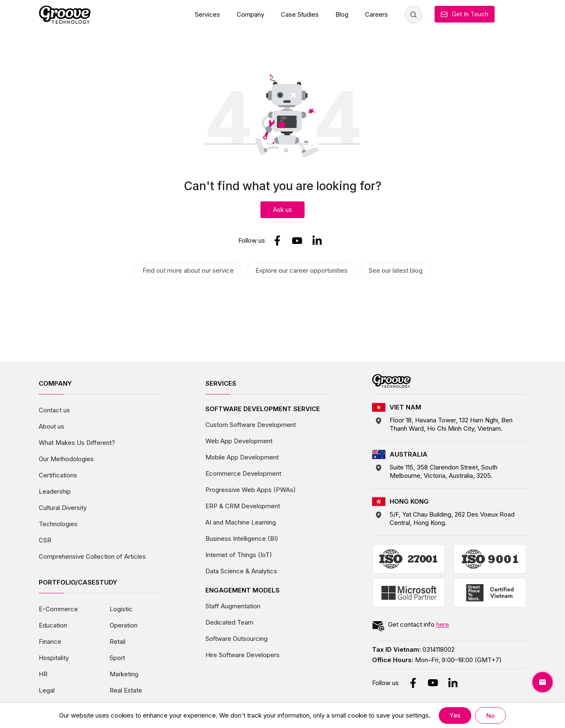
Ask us (282, 210)
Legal (47, 690)
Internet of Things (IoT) (239, 554)
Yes (455, 715)
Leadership (55, 491)
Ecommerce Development (243, 473)
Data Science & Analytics (241, 571)
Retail (117, 641)
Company (250, 14)
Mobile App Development (242, 457)
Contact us (54, 410)
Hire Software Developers (242, 654)
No (491, 716)
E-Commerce (58, 609)
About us (51, 426)
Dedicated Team (229, 622)
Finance (50, 641)
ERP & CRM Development (243, 506)
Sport (117, 657)
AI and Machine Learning (241, 522)
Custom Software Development (251, 424)
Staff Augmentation (233, 606)
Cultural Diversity (63, 507)
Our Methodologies (66, 458)
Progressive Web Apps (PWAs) (251, 489)
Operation (124, 625)
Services (207, 14)
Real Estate (126, 690)
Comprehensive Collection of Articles (92, 556)
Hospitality (54, 657)
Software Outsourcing (236, 638)
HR (43, 674)
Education (53, 625)
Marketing (124, 674)
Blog (342, 14)
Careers (376, 14)
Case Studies (300, 14)
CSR (45, 540)
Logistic (121, 609)
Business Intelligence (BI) (242, 538)
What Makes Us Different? (77, 442)
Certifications (58, 475)
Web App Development (239, 441)
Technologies (58, 523)
